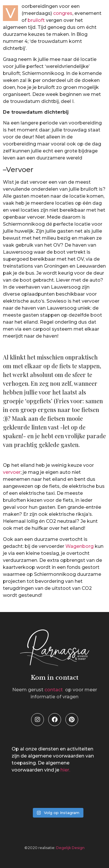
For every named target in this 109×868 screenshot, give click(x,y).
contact (54, 690)
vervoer (12, 472)
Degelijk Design (70, 848)
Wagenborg (79, 546)
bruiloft (36, 20)
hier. (65, 770)
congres (63, 13)
